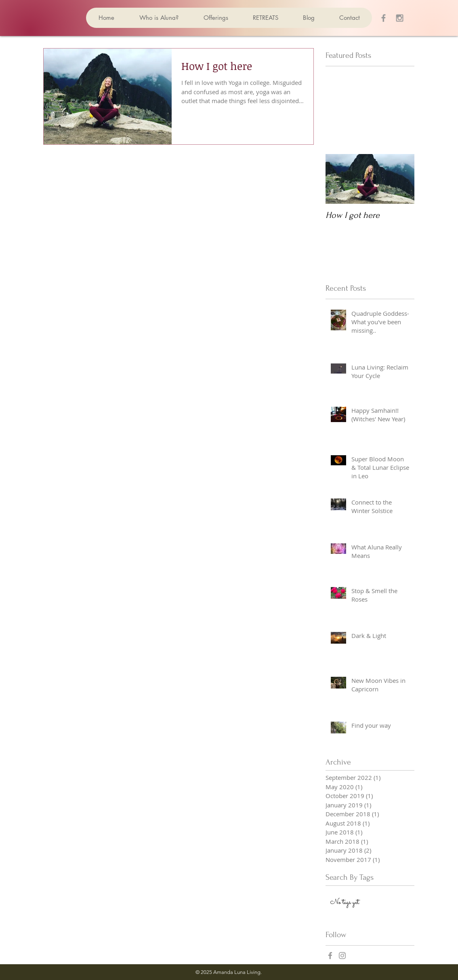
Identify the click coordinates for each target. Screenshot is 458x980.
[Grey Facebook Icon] (383, 18)
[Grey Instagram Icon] (400, 18)
